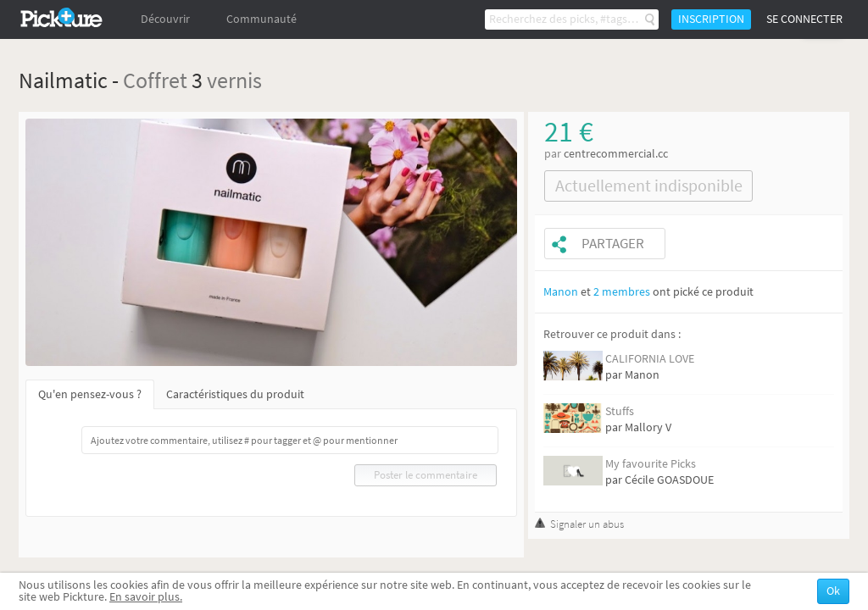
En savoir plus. (146, 597)
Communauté (262, 19)
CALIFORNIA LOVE (650, 359)
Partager (613, 244)
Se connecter (804, 19)
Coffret (155, 80)
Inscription (711, 19)
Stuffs (620, 411)
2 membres (622, 292)
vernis (234, 80)
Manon (561, 292)
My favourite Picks (651, 464)
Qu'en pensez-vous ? (90, 394)
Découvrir (165, 19)
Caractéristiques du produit (235, 394)
